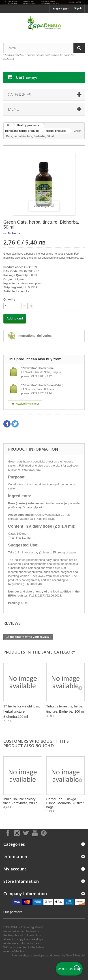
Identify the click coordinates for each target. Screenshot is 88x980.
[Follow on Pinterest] (44, 833)
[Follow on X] (26, 833)
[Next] (80, 688)
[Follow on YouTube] (35, 833)
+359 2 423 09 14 (41, 393)
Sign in (78, 8)
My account (15, 869)
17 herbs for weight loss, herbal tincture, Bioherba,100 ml (22, 711)
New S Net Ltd (75, 955)
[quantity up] (25, 306)
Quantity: (10, 299)
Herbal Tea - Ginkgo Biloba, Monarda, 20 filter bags (65, 803)
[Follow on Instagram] (17, 833)
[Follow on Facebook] (8, 833)
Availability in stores (25, 404)
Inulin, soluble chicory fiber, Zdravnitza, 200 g (20, 801)
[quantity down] (31, 306)
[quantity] (12, 306)
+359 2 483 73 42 (41, 376)
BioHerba (14, 233)
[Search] (79, 48)
